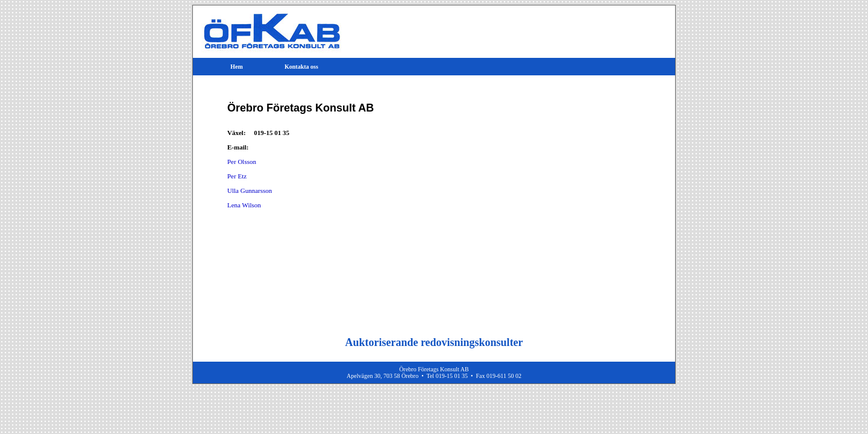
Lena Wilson (244, 205)
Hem (237, 67)
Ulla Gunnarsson (250, 190)
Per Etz (237, 176)
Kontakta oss (301, 67)
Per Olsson (242, 162)
